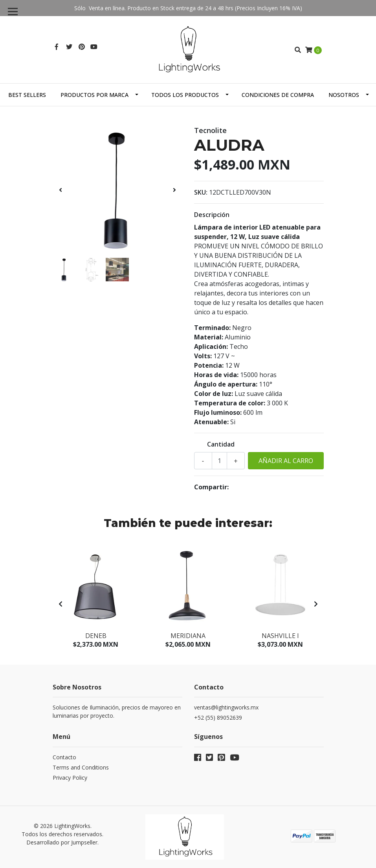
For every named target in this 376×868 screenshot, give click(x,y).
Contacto (64, 757)
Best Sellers (27, 95)
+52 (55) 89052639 (218, 718)
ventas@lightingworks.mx (226, 707)
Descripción (212, 215)
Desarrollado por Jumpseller (62, 842)
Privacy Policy (70, 778)
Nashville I (280, 636)
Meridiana (188, 636)
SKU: (201, 192)
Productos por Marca (94, 95)
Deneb (96, 636)
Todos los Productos (185, 95)
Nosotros (344, 95)
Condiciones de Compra (278, 95)
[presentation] (61, 190)
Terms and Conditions (81, 767)
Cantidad (221, 444)
